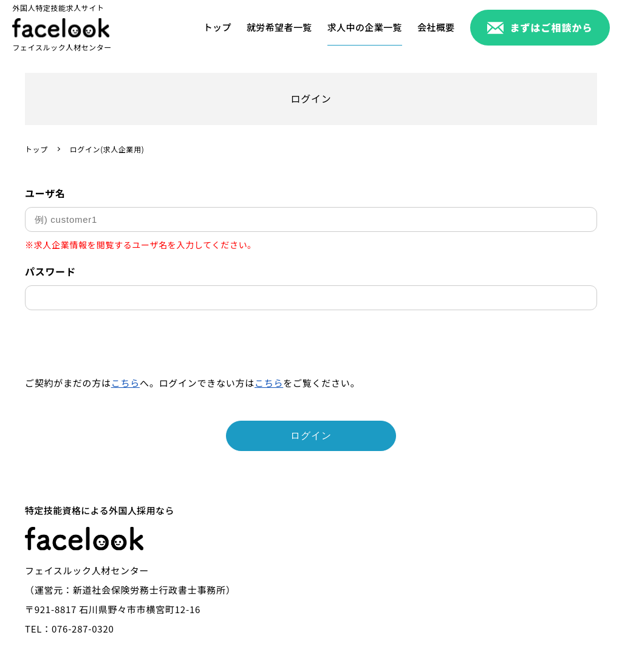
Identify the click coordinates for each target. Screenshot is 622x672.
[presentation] (117, 346)
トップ (217, 27)
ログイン (311, 436)
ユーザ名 (45, 193)
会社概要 (436, 27)
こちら (125, 383)
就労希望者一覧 (279, 27)
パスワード (50, 271)
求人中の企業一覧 (365, 27)
